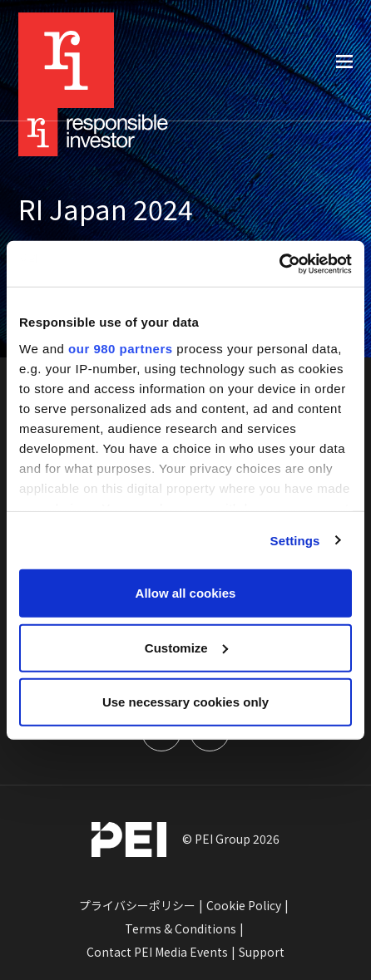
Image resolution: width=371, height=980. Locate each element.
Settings (295, 540)
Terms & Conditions (181, 928)
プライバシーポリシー (137, 905)
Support (262, 952)
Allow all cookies (186, 593)
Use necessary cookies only (185, 702)
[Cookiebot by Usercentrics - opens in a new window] (279, 263)
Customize (186, 647)
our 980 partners (121, 348)
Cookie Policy (244, 905)
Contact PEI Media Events (157, 952)
